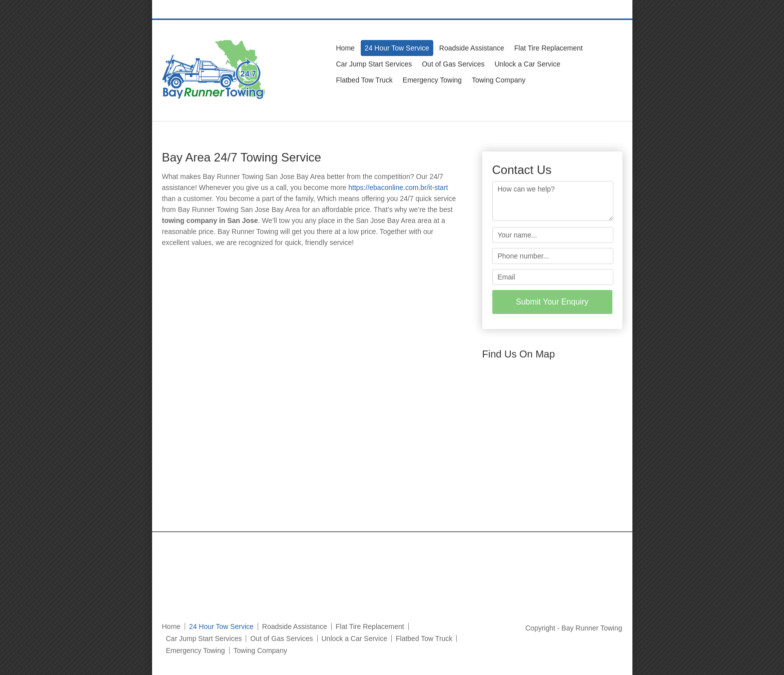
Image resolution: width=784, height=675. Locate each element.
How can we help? (553, 201)
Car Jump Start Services (374, 64)
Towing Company (499, 80)
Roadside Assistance (472, 48)
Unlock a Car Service (528, 64)
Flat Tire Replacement (549, 48)
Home (345, 48)
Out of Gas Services (453, 64)
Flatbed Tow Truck (364, 80)
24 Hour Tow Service (397, 48)
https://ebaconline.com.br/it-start (398, 187)
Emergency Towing (432, 80)
